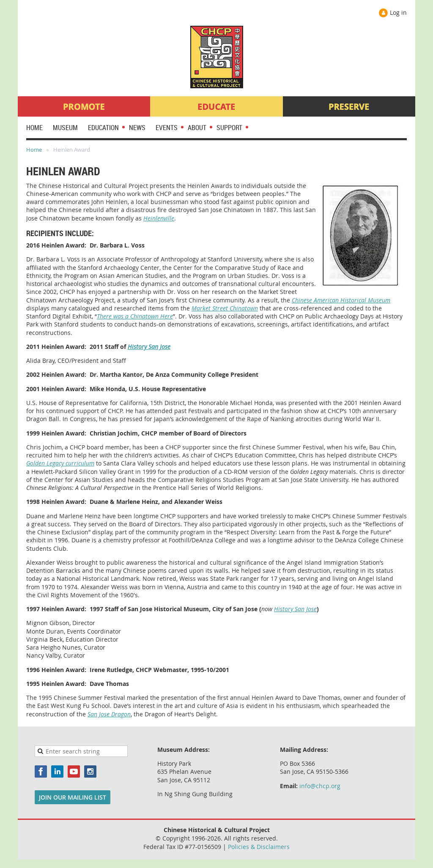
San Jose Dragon (109, 714)
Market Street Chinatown (225, 308)
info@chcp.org (320, 786)
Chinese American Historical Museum (341, 300)
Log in (398, 12)
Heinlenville (159, 218)
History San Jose (149, 347)
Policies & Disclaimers (259, 847)
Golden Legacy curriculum (60, 463)
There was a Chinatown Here (135, 316)
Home (34, 150)
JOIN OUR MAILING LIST (73, 797)
